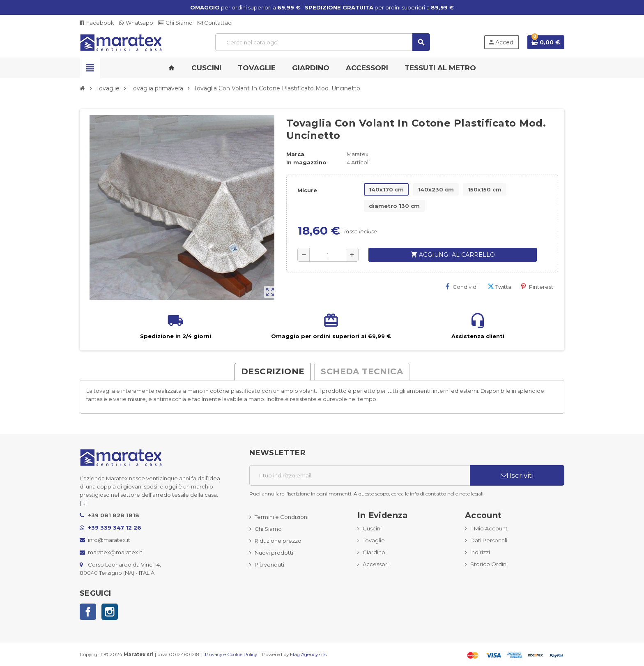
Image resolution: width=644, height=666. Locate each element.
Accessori (376, 564)
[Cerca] (322, 42)
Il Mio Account (489, 528)
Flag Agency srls (308, 654)
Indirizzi (480, 552)
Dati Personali (489, 540)
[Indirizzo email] (360, 475)
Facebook (97, 23)
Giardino (374, 552)
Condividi (462, 287)
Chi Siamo (175, 23)
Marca (295, 154)
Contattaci (215, 23)
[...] (83, 503)
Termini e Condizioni (282, 517)
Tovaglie (374, 540)
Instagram (110, 612)
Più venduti (269, 565)
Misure (307, 190)
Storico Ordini (489, 564)
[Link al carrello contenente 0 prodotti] (546, 42)
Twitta (499, 287)
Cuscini (372, 528)
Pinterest (537, 287)
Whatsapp (136, 23)
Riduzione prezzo (278, 541)
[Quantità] (328, 255)
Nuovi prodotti (274, 553)
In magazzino (306, 162)
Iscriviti (517, 475)
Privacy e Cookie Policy (231, 654)
